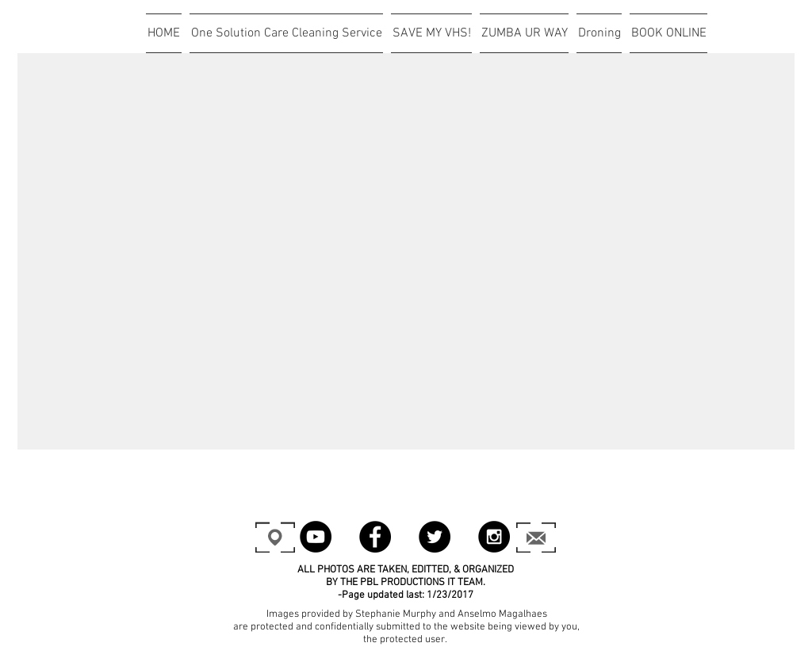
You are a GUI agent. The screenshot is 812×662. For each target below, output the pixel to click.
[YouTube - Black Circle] (316, 537)
